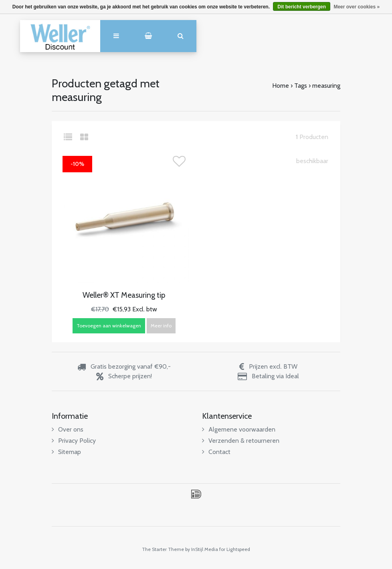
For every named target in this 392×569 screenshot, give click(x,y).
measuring (326, 86)
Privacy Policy (74, 441)
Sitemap (66, 452)
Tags (301, 86)
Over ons (68, 429)
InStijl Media (205, 549)
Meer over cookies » (357, 7)
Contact (216, 452)
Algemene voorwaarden (239, 429)
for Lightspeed (235, 549)
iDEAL (196, 494)
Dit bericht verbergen (302, 7)
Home (281, 86)
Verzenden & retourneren (241, 441)
